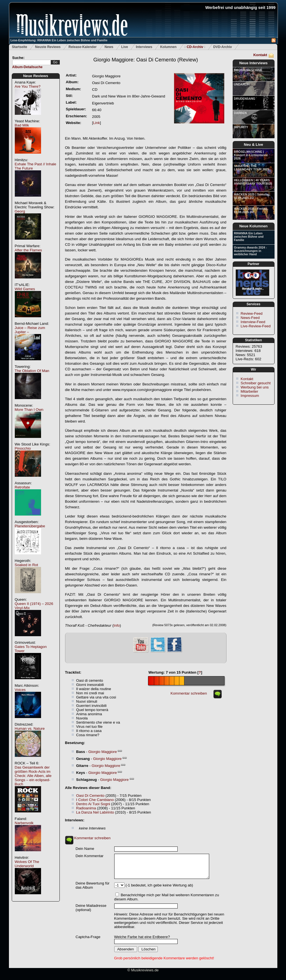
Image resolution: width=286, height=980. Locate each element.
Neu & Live (253, 145)
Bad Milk (22, 125)
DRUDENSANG (245, 99)
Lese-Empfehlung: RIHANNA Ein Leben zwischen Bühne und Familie (59, 40)
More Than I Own (29, 410)
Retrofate (22, 487)
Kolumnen (168, 47)
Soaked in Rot (27, 565)
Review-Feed (252, 313)
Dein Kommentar (90, 856)
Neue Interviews (253, 63)
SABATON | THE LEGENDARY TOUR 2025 (252, 168)
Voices (20, 690)
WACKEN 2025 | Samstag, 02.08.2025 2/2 (252, 196)
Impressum (250, 396)
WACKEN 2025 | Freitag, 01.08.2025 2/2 (251, 210)
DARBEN (240, 113)
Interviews (144, 47)
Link (96, 123)
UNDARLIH (242, 84)
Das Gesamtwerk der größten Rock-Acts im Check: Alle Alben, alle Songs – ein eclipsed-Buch (33, 776)
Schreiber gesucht (256, 383)
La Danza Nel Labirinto (95, 812)
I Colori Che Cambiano (95, 800)
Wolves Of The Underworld (27, 864)
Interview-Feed (253, 322)
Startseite (20, 47)
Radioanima (86, 808)
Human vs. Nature (30, 729)
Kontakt (260, 55)
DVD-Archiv (223, 47)
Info (117, 625)
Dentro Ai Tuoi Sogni (93, 804)
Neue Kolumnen (253, 226)
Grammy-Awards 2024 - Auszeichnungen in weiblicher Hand (251, 251)
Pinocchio (23, 448)
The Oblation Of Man (32, 371)
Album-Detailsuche (28, 67)
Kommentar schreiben (189, 693)
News (109, 47)
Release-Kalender (83, 47)
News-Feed (250, 318)
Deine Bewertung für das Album (93, 885)
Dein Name (85, 849)
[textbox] (32, 62)
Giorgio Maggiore (103, 752)
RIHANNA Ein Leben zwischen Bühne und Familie (249, 237)
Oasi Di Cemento (90, 796)
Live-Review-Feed (256, 326)
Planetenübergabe (30, 526)
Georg (20, 211)
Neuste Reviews (48, 47)
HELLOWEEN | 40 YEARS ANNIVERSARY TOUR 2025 (253, 182)
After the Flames (28, 250)
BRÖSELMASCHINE (248, 70)
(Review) (146, 60)
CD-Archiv (195, 47)
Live (125, 47)
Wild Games (25, 289)
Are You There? (28, 86)
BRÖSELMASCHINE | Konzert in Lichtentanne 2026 (251, 155)
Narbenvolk (24, 823)
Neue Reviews (36, 76)
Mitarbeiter (250, 391)
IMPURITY (241, 127)
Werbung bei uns (255, 387)
